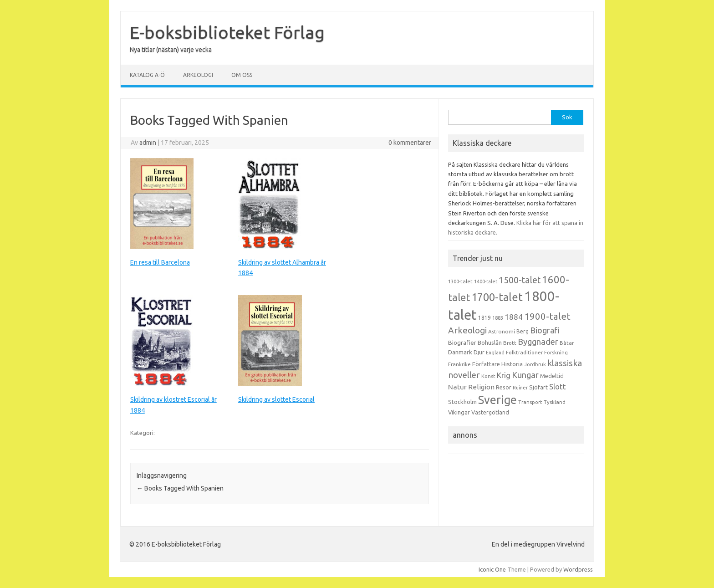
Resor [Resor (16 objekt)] (504, 387)
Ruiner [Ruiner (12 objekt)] (520, 388)
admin (148, 143)
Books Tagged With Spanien (180, 488)
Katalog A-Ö (147, 75)
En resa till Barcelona (160, 262)
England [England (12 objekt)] (495, 353)
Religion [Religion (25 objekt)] (481, 387)
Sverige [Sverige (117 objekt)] (497, 400)
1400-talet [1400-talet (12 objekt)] (486, 281)
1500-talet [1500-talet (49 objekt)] (520, 280)
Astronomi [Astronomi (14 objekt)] (502, 331)
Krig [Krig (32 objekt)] (504, 375)
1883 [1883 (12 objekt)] (498, 318)
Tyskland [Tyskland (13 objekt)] (555, 402)
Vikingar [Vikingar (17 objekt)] (459, 412)
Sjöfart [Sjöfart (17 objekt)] (538, 387)
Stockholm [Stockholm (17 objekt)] (462, 402)
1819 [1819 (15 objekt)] (484, 318)
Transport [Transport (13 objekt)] (530, 402)
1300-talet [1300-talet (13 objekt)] (460, 281)
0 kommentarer (410, 143)
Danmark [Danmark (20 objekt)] (460, 352)
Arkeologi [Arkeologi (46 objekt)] (467, 330)
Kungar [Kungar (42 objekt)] (525, 375)
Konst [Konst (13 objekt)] (488, 376)
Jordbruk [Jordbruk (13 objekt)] (535, 364)
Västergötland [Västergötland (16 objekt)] (490, 412)
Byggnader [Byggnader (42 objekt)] (538, 342)
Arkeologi (198, 75)
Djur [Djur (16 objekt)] (479, 352)
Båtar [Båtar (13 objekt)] (567, 343)
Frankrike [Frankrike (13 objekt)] (459, 364)
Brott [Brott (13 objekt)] (510, 343)
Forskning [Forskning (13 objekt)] (556, 353)
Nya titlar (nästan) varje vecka (171, 50)
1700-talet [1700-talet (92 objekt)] (497, 297)
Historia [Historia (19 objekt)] (512, 364)
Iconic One (492, 569)
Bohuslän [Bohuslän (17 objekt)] (490, 343)
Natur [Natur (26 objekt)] (457, 387)
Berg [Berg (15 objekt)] (523, 331)
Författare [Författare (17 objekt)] (486, 364)
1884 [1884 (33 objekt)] (514, 317)
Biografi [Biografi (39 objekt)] (545, 330)
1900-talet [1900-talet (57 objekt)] (547, 316)
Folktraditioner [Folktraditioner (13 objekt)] (524, 353)
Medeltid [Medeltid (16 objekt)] (552, 376)
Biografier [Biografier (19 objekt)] (462, 343)
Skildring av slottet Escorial (276, 399)
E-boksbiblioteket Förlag (227, 32)
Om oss (242, 75)
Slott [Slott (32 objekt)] (558, 386)
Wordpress (578, 569)
